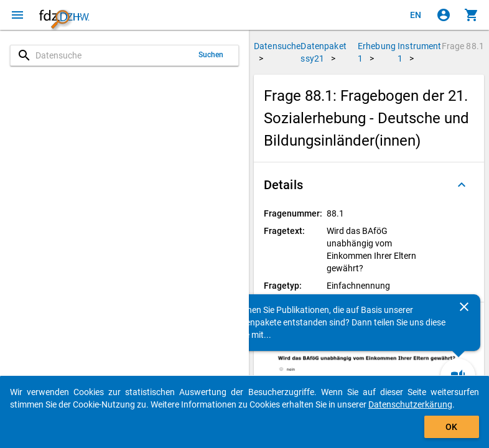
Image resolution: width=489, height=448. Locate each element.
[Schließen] (464, 307)
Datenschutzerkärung (410, 404)
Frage (463, 46)
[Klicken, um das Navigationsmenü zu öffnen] (17, 15)
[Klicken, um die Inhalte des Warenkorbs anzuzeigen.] (472, 15)
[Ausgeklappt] (462, 185)
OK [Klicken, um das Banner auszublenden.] (451, 427)
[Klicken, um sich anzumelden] (444, 15)
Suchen (211, 55)
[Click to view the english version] (416, 15)
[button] (369, 185)
